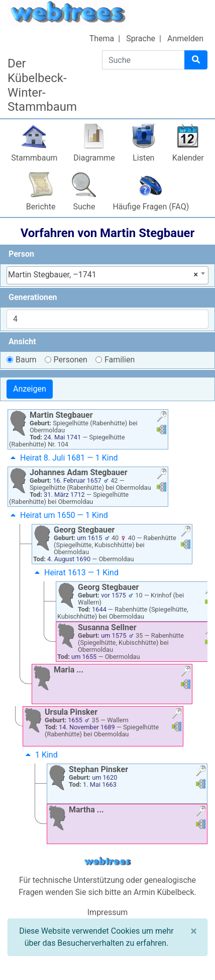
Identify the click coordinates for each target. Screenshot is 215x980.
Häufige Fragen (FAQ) (151, 207)
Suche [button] (84, 207)
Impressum (108, 912)
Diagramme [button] (94, 158)
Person (21, 254)
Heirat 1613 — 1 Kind (75, 573)
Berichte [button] (41, 207)
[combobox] (107, 275)
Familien (120, 360)
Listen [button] (143, 158)
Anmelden (185, 39)
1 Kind (40, 755)
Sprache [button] (141, 39)
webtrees (107, 861)
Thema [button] (102, 39)
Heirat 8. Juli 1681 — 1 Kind (63, 458)
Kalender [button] (188, 158)
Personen (71, 360)
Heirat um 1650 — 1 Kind (58, 515)
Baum (26, 360)
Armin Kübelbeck (164, 892)
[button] (162, 418)
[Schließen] (194, 931)
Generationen (33, 297)
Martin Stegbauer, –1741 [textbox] (103, 275)
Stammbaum (34, 158)
